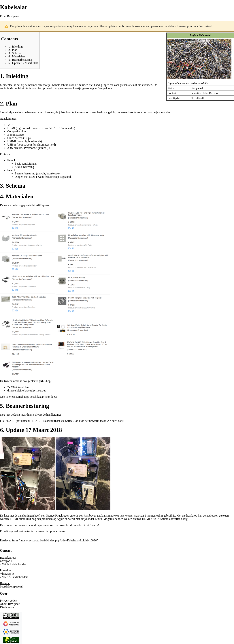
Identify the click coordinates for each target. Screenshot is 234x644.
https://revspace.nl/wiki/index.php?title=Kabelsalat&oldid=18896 (58, 540)
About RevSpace (10, 604)
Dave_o (213, 93)
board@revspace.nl (11, 586)
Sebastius (196, 93)
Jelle (205, 93)
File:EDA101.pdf (10, 421)
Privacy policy (9, 601)
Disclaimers (7, 607)
